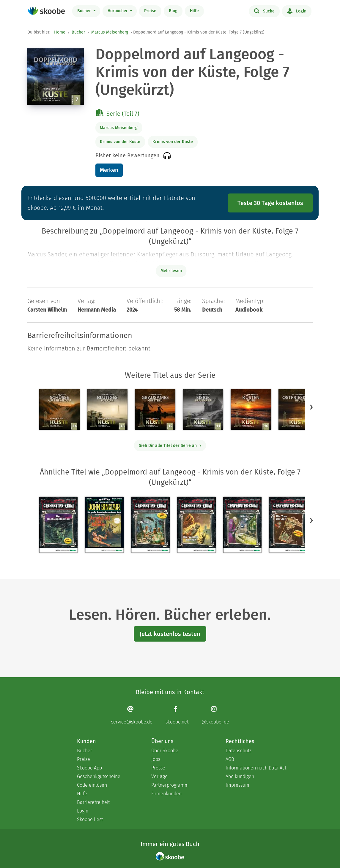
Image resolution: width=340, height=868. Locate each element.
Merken (109, 170)
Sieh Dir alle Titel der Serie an (170, 446)
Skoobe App (89, 768)
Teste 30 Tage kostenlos (270, 203)
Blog (173, 11)
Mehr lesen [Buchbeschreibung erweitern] (171, 271)
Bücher (85, 11)
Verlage (159, 776)
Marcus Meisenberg (110, 32)
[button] (311, 407)
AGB (230, 759)
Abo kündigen (240, 776)
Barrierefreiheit (93, 802)
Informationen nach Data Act (256, 768)
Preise (150, 11)
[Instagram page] (215, 715)
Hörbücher (118, 11)
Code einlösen (92, 785)
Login (297, 11)
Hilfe (194, 11)
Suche (264, 11)
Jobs (156, 759)
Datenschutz (239, 751)
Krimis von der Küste (120, 142)
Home (60, 32)
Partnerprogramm (170, 785)
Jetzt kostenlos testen (170, 634)
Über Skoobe (165, 751)
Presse (158, 768)
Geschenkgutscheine (99, 776)
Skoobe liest (90, 819)
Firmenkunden (166, 794)
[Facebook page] (177, 715)
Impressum (237, 785)
